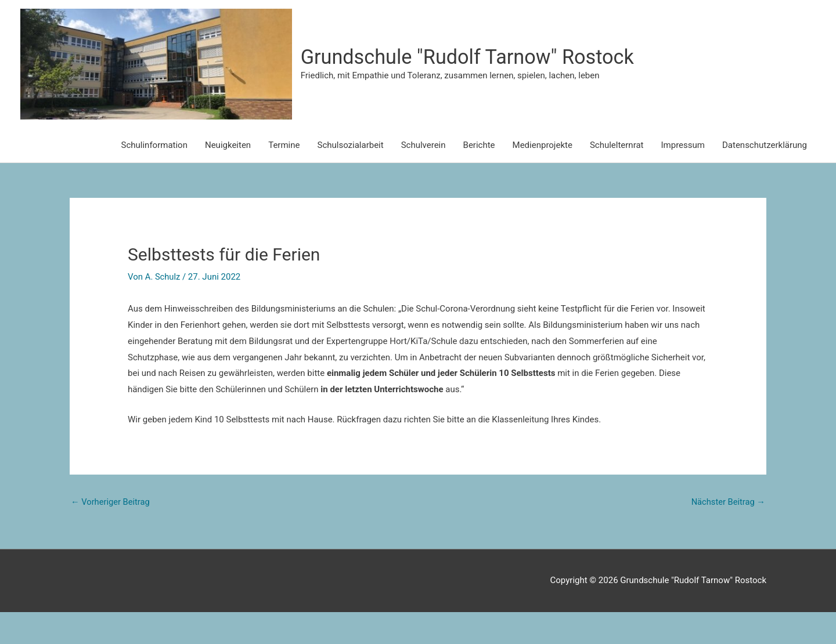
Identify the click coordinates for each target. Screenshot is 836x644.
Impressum (683, 177)
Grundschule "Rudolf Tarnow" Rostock (548, 73)
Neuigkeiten (228, 177)
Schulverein (424, 177)
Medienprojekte (543, 177)
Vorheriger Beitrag (111, 534)
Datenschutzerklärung (765, 177)
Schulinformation (154, 177)
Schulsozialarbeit (350, 177)
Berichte (479, 177)
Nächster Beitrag (727, 534)
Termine (284, 177)
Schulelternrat (617, 177)
